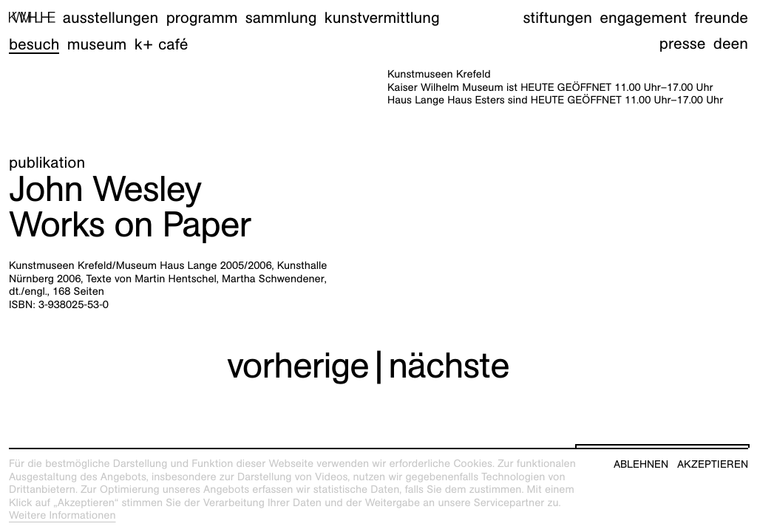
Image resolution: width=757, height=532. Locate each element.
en (740, 43)
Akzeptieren (713, 464)
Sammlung (281, 17)
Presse (683, 43)
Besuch (34, 44)
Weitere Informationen (62, 516)
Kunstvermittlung (382, 17)
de (722, 43)
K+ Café (162, 44)
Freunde (721, 17)
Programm (202, 17)
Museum (97, 44)
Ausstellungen (111, 17)
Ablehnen (641, 464)
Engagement (643, 17)
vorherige (298, 365)
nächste (449, 365)
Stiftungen (557, 17)
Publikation (47, 162)
